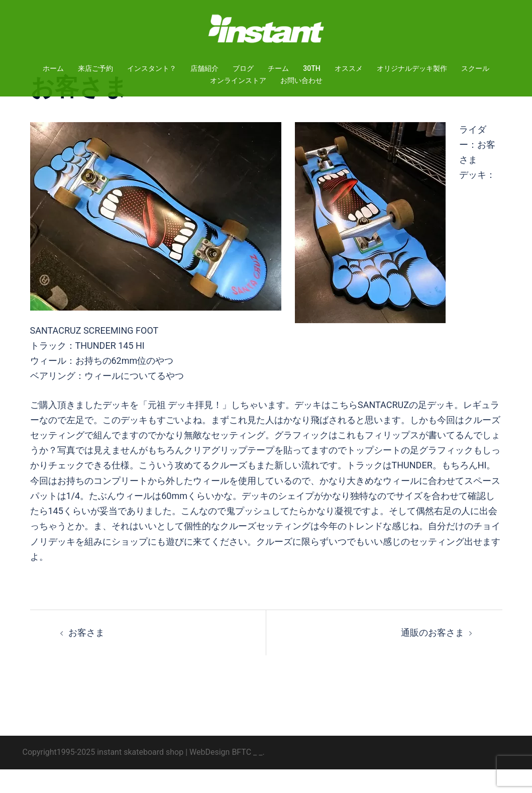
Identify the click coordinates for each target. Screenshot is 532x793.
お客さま (86, 656)
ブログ (243, 68)
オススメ (349, 68)
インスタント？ (152, 68)
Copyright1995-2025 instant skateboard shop (103, 776)
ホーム (53, 68)
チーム (278, 68)
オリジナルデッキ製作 (412, 68)
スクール (475, 68)
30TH (311, 68)
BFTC (241, 776)
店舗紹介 (204, 68)
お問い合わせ (301, 80)
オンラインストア (238, 80)
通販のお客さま (433, 656)
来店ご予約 (95, 68)
